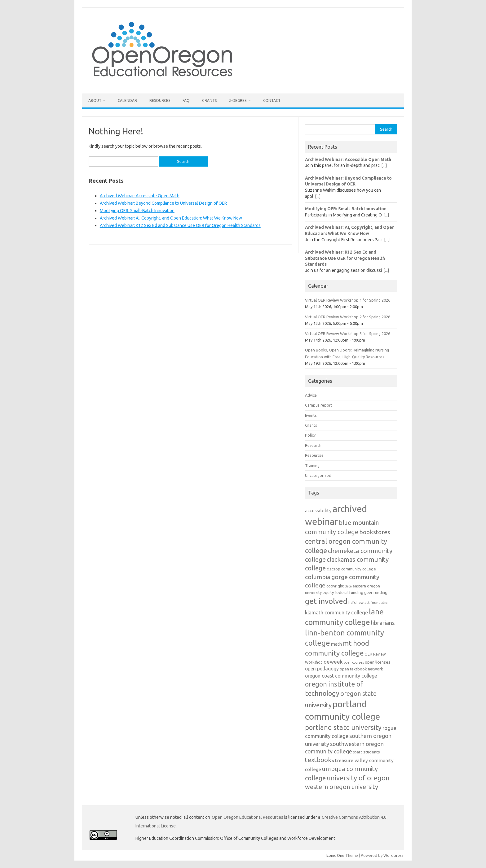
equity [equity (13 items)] (328, 592)
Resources (160, 100)
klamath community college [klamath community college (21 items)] (336, 613)
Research (313, 445)
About (95, 100)
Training (312, 465)
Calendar (127, 100)
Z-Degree (238, 100)
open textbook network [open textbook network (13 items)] (361, 669)
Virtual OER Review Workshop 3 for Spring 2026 (348, 334)
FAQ (186, 100)
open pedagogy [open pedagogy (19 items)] (322, 669)
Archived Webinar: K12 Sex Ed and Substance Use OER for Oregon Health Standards (180, 225)
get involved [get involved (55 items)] (326, 601)
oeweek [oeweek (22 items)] (333, 662)
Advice (311, 395)
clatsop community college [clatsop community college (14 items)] (351, 569)
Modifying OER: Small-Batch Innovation (137, 211)
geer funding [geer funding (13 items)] (376, 592)
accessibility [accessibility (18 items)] (318, 510)
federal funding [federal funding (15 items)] (349, 592)
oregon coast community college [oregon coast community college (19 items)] (341, 676)
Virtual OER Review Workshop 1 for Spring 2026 (348, 300)
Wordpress (393, 855)
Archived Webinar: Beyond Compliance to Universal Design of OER (163, 203)
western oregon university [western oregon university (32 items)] (342, 787)
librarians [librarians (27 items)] (383, 623)
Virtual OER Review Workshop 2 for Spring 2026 (348, 317)
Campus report (319, 405)
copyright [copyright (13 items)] (335, 586)
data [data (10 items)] (348, 586)
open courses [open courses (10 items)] (354, 662)
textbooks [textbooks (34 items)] (320, 760)
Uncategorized (318, 475)
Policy (310, 435)
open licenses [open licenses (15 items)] (378, 662)
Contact (272, 100)
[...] (384, 165)
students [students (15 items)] (372, 752)
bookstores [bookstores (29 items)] (375, 532)
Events (311, 415)
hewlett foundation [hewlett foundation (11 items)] (373, 602)
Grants (209, 100)
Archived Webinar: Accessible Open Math (140, 196)
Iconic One (335, 855)
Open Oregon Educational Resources (247, 817)
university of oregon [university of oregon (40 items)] (358, 778)
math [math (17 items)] (336, 644)
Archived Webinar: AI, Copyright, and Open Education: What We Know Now (171, 218)
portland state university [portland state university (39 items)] (343, 727)
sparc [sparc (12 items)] (358, 752)
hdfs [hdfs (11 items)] (352, 602)
